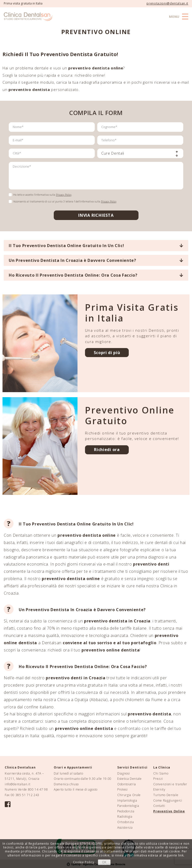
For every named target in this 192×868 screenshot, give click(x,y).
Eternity (159, 789)
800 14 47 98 (38, 789)
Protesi (122, 789)
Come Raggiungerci (168, 800)
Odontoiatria (127, 784)
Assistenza (125, 828)
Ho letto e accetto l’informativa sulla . (43, 195)
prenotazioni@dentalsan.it (167, 3)
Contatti (159, 806)
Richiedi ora (107, 450)
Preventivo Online (169, 811)
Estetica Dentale (129, 779)
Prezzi (158, 779)
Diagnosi (123, 773)
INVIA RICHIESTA (96, 215)
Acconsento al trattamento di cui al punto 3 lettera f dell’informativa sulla (65, 201)
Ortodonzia (126, 822)
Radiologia (125, 817)
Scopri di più (107, 353)
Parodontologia (128, 806)
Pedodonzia (126, 811)
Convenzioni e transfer (170, 784)
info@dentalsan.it (17, 784)
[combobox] (140, 153)
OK (104, 862)
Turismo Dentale (166, 795)
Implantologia (127, 800)
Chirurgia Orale (129, 795)
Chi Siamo (161, 773)
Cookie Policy (84, 862)
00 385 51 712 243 (25, 795)
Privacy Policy (64, 195)
